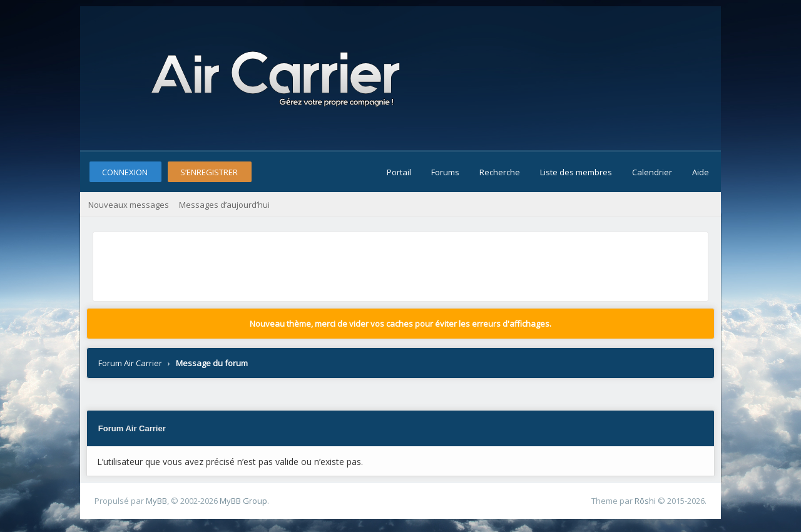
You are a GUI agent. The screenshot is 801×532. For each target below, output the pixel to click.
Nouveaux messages (129, 205)
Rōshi (645, 501)
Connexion (125, 172)
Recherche (500, 172)
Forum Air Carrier (130, 363)
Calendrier (652, 172)
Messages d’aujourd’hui (224, 205)
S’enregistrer (209, 172)
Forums (445, 172)
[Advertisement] (324, 263)
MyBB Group (243, 501)
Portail (399, 172)
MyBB (156, 501)
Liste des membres (576, 172)
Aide (701, 172)
